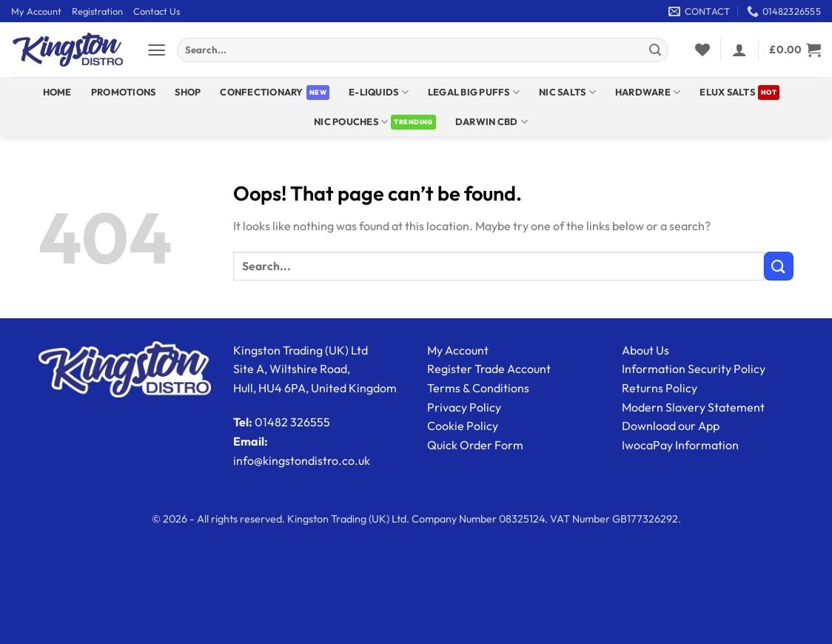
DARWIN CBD (492, 122)
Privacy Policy (464, 407)
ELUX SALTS (727, 92)
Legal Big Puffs (474, 92)
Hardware (648, 92)
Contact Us (157, 11)
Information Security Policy (694, 369)
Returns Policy (660, 388)
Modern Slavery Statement (693, 407)
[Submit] (655, 50)
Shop (188, 92)
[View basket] (795, 50)
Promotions (124, 92)
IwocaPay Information (680, 445)
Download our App (671, 426)
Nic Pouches (351, 122)
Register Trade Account (489, 369)
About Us (645, 350)
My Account (36, 11)
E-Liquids (379, 92)
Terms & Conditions (478, 388)
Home (57, 92)
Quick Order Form (475, 445)
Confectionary (261, 92)
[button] (157, 50)
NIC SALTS (567, 92)
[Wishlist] (702, 50)
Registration (97, 11)
